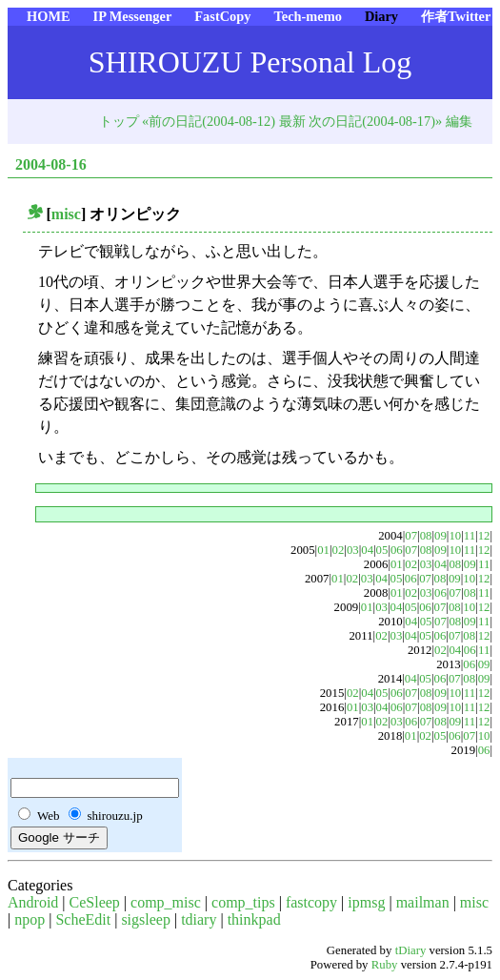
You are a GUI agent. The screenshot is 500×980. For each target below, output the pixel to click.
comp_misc (166, 902)
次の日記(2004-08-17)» (375, 121)
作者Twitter (456, 16)
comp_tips (243, 902)
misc (66, 214)
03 (353, 550)
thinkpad (254, 919)
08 (426, 536)
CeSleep (95, 902)
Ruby (385, 965)
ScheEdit (83, 919)
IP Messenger (133, 16)
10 (455, 536)
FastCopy (222, 16)
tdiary (199, 919)
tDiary (411, 950)
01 (323, 550)
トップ (119, 121)
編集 (459, 121)
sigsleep (146, 919)
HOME (49, 16)
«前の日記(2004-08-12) (209, 121)
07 (411, 536)
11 (470, 536)
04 (367, 550)
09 (440, 536)
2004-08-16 (51, 164)
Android (33, 902)
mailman (423, 902)
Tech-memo (307, 16)
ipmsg (366, 902)
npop (30, 919)
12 (484, 536)
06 (397, 550)
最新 (292, 121)
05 (382, 550)
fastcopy (311, 902)
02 (339, 550)
